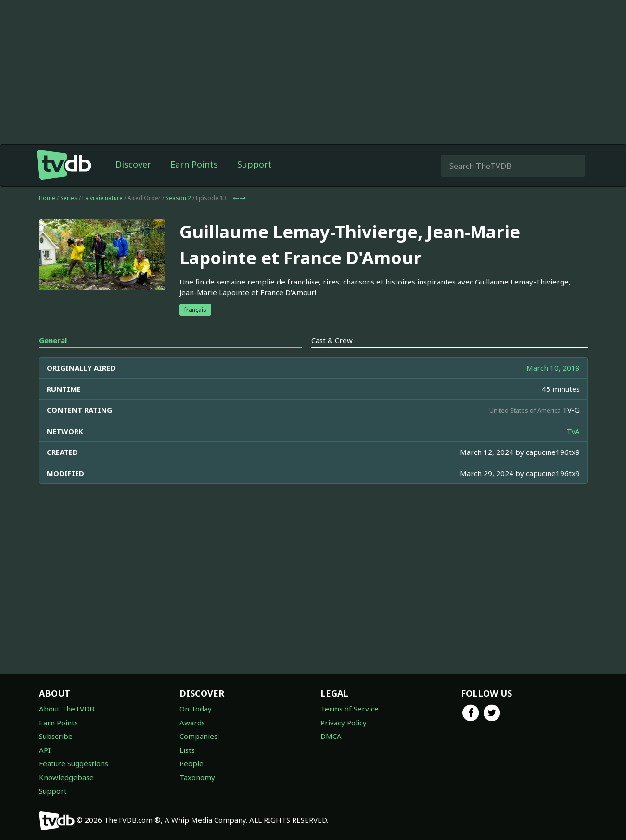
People (192, 763)
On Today (196, 709)
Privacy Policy (344, 723)
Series (69, 198)
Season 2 (178, 198)
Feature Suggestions (74, 763)
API (45, 750)
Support (255, 164)
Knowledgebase (66, 777)
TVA (573, 431)
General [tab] (53, 340)
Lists (187, 750)
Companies (198, 736)
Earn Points (194, 164)
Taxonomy (197, 777)
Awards (192, 723)
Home (47, 198)
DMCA (331, 736)
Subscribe (56, 736)
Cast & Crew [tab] (332, 340)
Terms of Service (350, 709)
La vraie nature (102, 198)
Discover (133, 164)
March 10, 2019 (553, 368)
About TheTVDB (67, 709)
